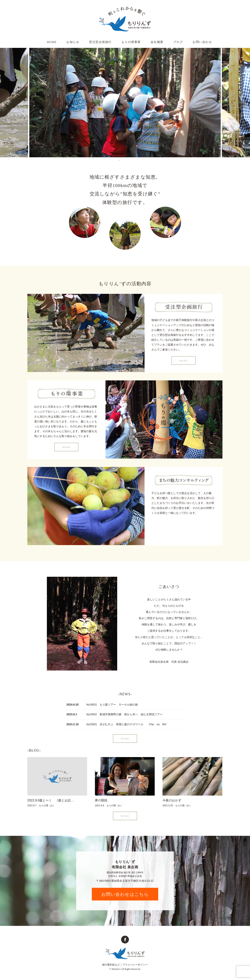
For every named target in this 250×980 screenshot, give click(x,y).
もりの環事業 (131, 42)
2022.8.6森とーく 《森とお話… (51, 800)
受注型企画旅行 (100, 42)
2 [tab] (125, 160)
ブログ (178, 42)
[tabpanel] (125, 103)
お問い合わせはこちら (125, 894)
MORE (184, 361)
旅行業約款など (111, 965)
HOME (52, 42)
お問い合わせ (202, 42)
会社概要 (157, 42)
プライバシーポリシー (135, 965)
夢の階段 (101, 800)
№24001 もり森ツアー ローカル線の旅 (112, 705)
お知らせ (73, 42)
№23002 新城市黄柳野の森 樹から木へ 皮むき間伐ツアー (124, 714)
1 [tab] (119, 160)
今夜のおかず (172, 800)
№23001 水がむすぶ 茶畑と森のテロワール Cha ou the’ (127, 724)
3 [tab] (131, 160)
